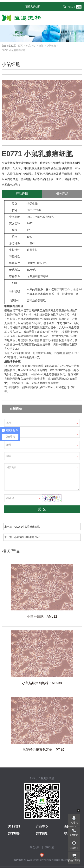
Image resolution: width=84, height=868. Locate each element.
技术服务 (14, 833)
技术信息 (42, 833)
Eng (79, 7)
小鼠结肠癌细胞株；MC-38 (42, 683)
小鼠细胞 (51, 46)
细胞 (41, 46)
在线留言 (74, 848)
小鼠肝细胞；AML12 (42, 617)
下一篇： (23, 537)
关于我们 (14, 826)
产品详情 (22, 194)
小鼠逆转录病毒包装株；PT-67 (42, 750)
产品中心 (31, 46)
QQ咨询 (74, 823)
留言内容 (42, 477)
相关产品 (62, 194)
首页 (20, 46)
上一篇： (22, 527)
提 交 (42, 509)
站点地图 (35, 847)
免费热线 (74, 835)
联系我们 (49, 847)
